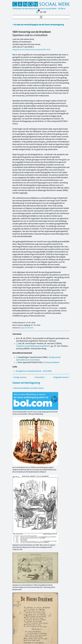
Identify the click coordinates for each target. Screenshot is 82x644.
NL (41, 12)
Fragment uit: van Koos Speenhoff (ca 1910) (31, 50)
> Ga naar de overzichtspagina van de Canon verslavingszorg (38, 25)
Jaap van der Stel (27, 328)
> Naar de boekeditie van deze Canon (28, 388)
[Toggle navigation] (41, 17)
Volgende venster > (61, 377)
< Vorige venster (19, 377)
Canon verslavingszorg (26, 383)
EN (45, 12)
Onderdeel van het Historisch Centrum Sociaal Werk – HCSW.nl (39, 9)
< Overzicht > (40, 377)
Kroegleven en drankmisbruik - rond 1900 (34, 371)
